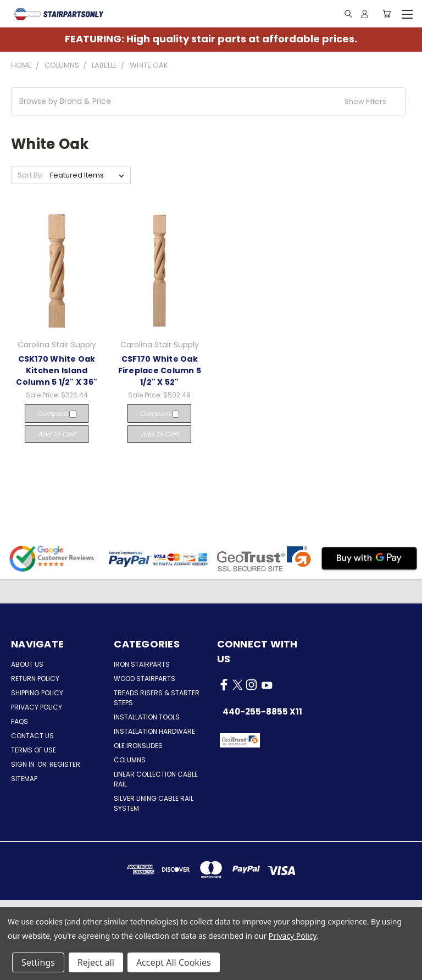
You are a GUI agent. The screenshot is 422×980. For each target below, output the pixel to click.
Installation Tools (147, 717)
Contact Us (32, 736)
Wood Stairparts (145, 679)
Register (65, 764)
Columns (130, 760)
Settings (38, 962)
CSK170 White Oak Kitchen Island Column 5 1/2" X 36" (57, 370)
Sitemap (24, 779)
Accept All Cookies (174, 962)
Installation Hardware (154, 731)
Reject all (96, 962)
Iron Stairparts (142, 664)
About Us (27, 664)
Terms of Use (34, 750)
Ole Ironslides (138, 746)
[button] (208, 101)
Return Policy (35, 679)
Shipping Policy (37, 693)
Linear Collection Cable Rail (156, 779)
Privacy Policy (37, 707)
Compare (57, 414)
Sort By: (30, 175)
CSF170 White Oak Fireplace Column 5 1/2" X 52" (160, 370)
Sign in (24, 764)
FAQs (20, 721)
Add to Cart (57, 434)
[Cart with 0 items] (387, 14)
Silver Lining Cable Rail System (154, 803)
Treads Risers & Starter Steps (157, 698)
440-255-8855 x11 (262, 712)
